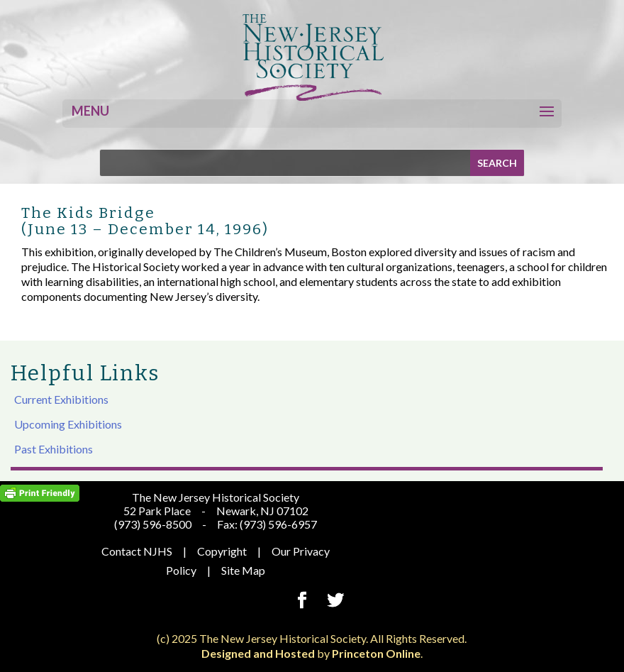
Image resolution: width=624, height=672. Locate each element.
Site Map (243, 570)
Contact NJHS (137, 551)
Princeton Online (376, 653)
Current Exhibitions (61, 399)
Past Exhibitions (54, 449)
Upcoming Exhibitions (68, 424)
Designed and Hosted (258, 653)
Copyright (222, 551)
